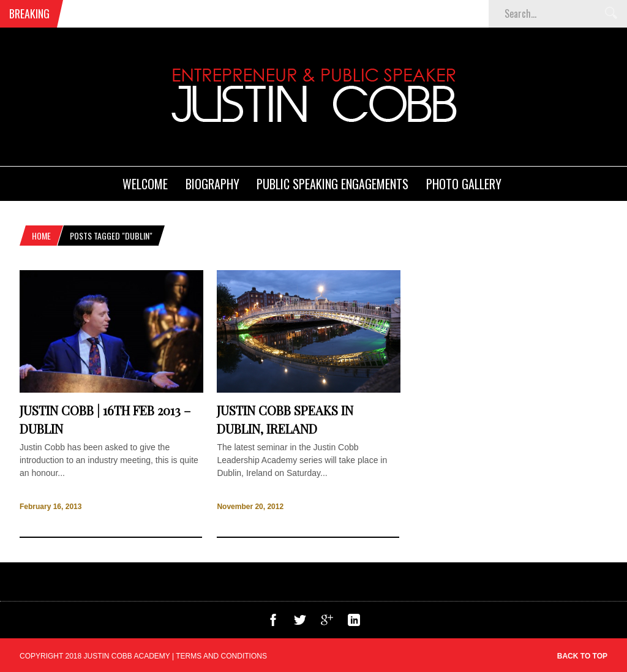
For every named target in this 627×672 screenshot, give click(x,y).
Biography (212, 184)
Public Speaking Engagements (332, 184)
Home (41, 236)
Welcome (145, 184)
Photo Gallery (464, 184)
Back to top (582, 656)
